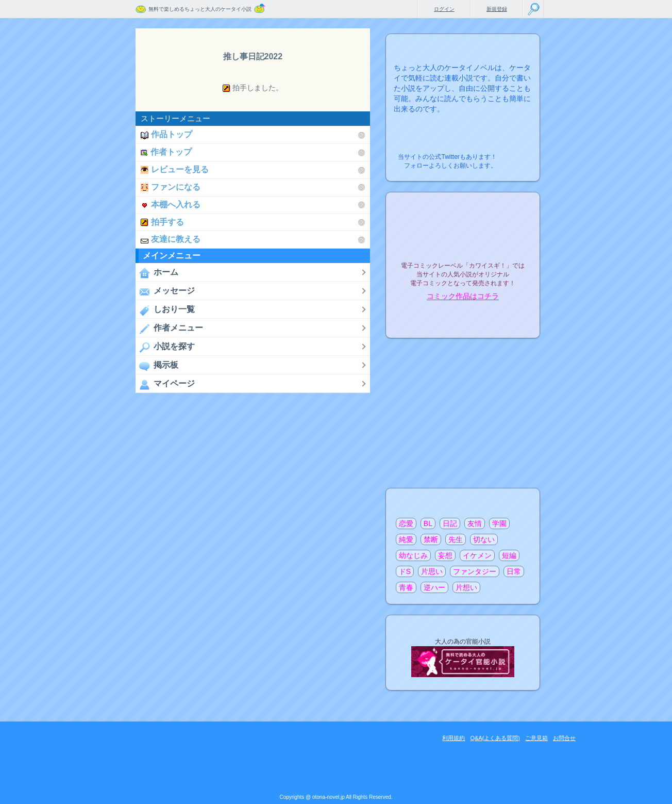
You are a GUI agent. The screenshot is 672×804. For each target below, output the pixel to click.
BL (428, 523)
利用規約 (453, 738)
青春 (406, 587)
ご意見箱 (536, 738)
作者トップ (166, 152)
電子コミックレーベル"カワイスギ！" (463, 238)
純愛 (406, 539)
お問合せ (564, 738)
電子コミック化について (463, 318)
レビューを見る (175, 169)
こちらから (516, 154)
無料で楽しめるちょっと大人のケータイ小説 (200, 9)
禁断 (431, 539)
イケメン (477, 555)
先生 (456, 539)
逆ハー (434, 587)
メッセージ (165, 291)
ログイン (444, 9)
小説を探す (165, 347)
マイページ (165, 384)
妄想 (445, 555)
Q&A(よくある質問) (495, 738)
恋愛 (406, 523)
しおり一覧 (165, 310)
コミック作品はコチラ (463, 297)
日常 (514, 571)
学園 (499, 523)
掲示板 (157, 366)
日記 (450, 523)
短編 (509, 555)
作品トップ (166, 134)
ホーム (157, 273)
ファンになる (171, 187)
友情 (475, 523)
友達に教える (171, 239)
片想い (466, 587)
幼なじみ (413, 555)
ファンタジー (475, 571)
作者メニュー (169, 329)
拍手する (162, 222)
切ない (484, 539)
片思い (432, 571)
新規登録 (497, 9)
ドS (405, 571)
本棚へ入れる (171, 204)
